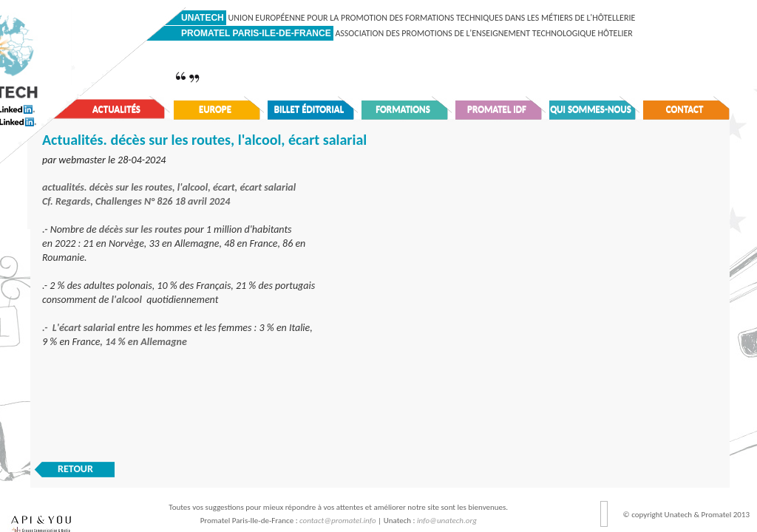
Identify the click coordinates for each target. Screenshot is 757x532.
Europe (215, 109)
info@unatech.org (447, 521)
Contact (685, 109)
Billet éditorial (309, 109)
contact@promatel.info (338, 521)
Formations (403, 109)
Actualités (116, 109)
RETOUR (75, 469)
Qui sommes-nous (591, 109)
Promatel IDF (497, 109)
